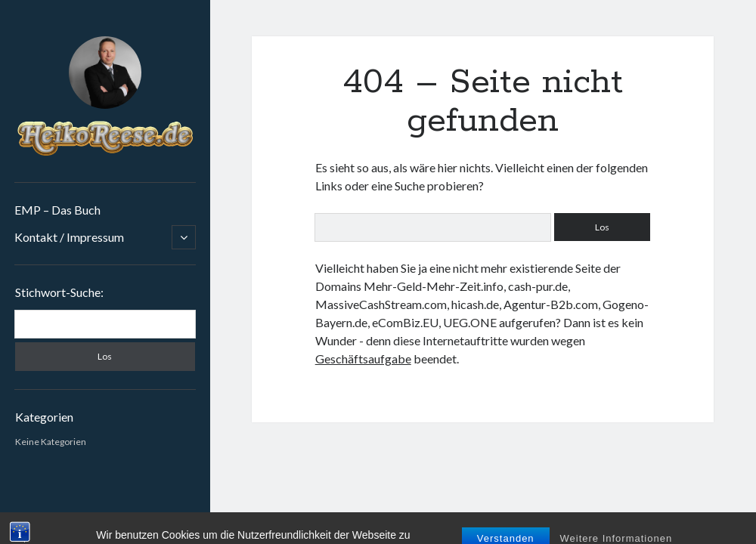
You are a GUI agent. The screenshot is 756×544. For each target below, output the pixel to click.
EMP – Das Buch (57, 210)
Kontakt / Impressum (69, 237)
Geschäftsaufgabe (363, 359)
